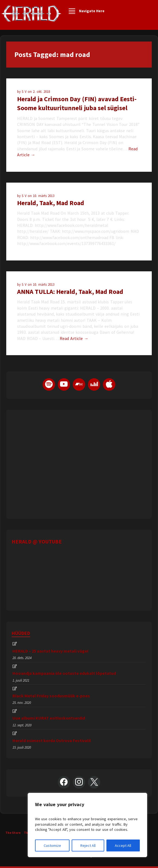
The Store (13, 833)
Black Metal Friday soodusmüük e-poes (51, 696)
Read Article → (74, 338)
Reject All (88, 845)
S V (25, 92)
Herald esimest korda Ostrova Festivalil (52, 740)
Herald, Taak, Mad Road (51, 203)
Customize (52, 845)
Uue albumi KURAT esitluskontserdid (49, 718)
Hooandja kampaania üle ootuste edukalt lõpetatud (64, 673)
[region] (87, 825)
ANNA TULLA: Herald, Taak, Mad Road (70, 292)
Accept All (123, 845)
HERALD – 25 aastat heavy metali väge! (50, 651)
